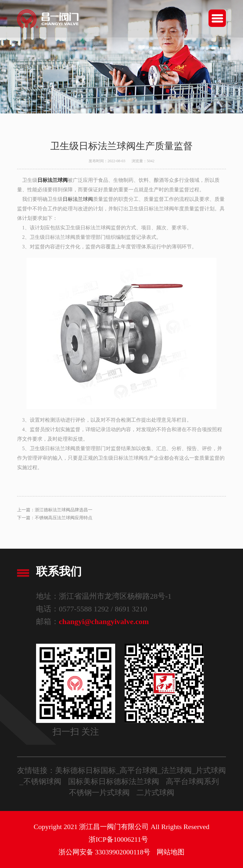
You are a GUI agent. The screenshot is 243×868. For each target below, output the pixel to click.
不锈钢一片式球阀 (99, 793)
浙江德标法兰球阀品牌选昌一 (64, 510)
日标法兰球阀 (78, 199)
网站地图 (171, 852)
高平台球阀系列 (192, 782)
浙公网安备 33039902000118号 (105, 852)
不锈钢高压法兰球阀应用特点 (64, 518)
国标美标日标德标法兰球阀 (114, 782)
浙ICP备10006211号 (118, 839)
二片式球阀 (155, 793)
